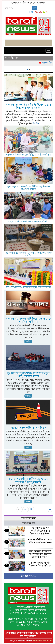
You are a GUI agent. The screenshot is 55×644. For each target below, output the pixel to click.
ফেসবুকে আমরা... (28, 576)
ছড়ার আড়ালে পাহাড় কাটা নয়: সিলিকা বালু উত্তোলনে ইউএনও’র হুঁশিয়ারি (28, 188)
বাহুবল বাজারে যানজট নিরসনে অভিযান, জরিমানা (29, 221)
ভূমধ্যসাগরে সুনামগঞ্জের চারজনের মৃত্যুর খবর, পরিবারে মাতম (28, 375)
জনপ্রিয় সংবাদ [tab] (29, 523)
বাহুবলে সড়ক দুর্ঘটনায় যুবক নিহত (28, 428)
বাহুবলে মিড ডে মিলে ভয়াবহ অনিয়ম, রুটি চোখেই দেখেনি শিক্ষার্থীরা (29, 254)
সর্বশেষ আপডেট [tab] (28, 518)
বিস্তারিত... (37, 124)
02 (26, 509)
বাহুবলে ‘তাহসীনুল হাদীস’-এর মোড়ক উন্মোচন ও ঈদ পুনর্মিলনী (28, 481)
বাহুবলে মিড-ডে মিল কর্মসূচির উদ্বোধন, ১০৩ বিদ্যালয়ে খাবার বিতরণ (29, 106)
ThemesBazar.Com (42, 641)
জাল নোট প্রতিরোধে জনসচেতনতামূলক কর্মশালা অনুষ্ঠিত (29, 287)
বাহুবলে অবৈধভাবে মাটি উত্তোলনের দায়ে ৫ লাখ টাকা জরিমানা (28, 320)
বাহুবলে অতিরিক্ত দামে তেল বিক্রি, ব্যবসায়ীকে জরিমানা (29, 155)
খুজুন (34, 8)
